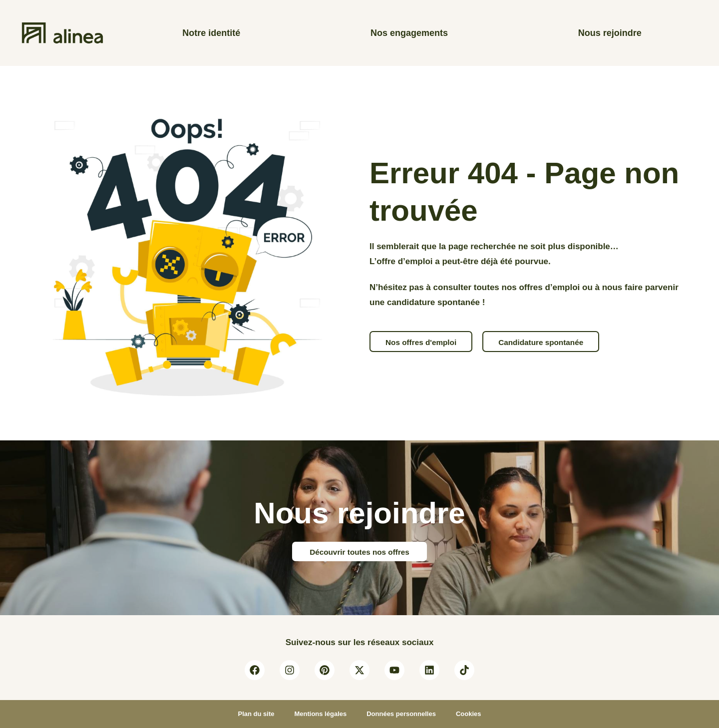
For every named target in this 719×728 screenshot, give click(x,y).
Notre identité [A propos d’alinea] (211, 33)
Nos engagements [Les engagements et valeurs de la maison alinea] (409, 33)
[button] (421, 342)
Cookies (469, 714)
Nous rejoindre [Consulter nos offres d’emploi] (610, 33)
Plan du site (256, 714)
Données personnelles (401, 714)
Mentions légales (320, 714)
